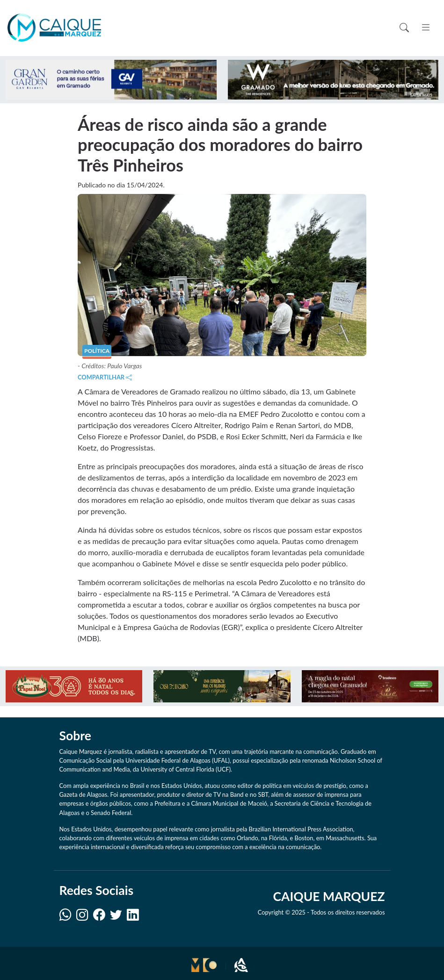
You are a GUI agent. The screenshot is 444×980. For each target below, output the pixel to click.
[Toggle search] (404, 28)
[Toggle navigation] (426, 27)
